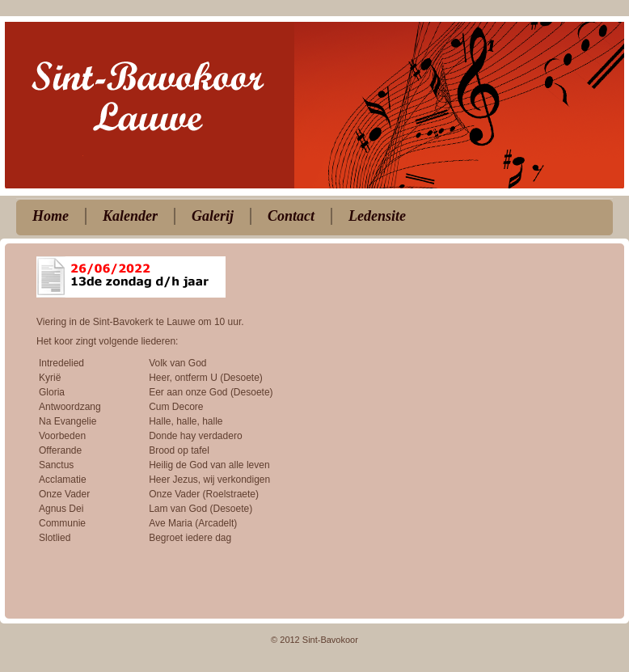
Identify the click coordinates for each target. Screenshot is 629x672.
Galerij (213, 216)
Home (51, 216)
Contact (291, 216)
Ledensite (377, 216)
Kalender (130, 216)
